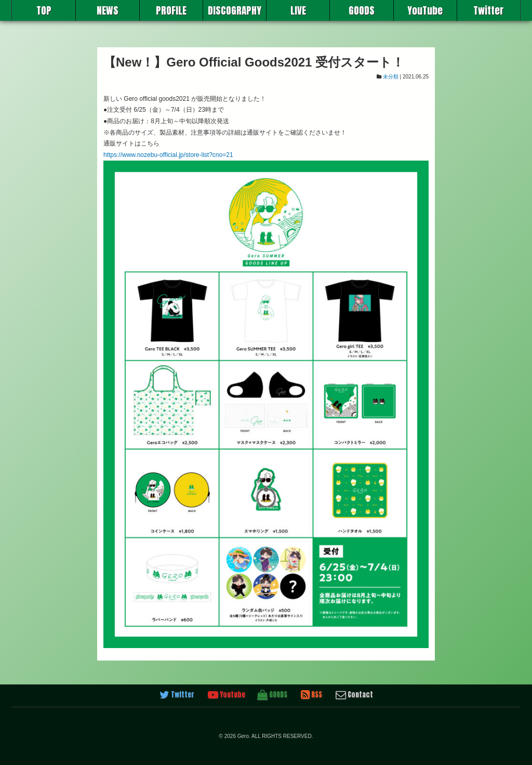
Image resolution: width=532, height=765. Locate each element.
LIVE (298, 10)
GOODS (362, 10)
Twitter (489, 10)
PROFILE (171, 10)
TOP (44, 10)
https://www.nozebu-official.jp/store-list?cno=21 (168, 155)
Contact (354, 695)
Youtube (227, 695)
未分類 (391, 77)
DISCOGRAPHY (235, 10)
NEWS (108, 10)
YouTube (425, 10)
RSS (311, 695)
